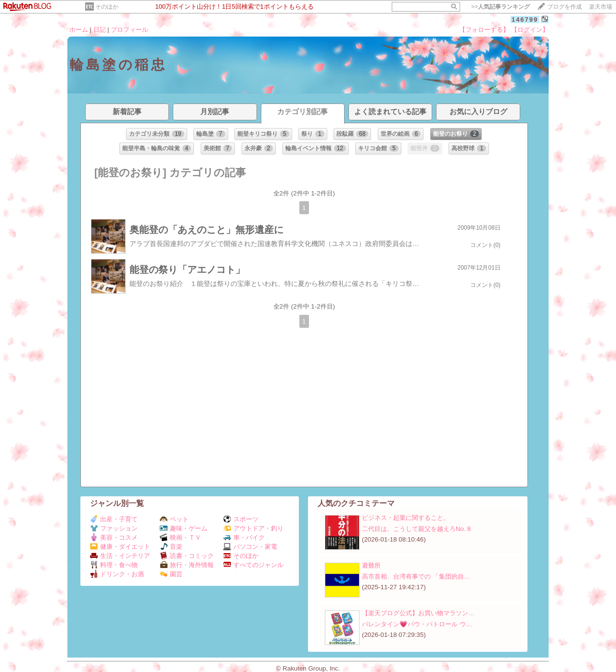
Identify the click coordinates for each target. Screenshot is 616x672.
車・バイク (244, 537)
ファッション (114, 528)
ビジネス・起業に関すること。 (406, 518)
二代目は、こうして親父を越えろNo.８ (417, 529)
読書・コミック (187, 556)
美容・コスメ (114, 537)
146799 (525, 19)
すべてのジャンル (253, 565)
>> (500, 7)
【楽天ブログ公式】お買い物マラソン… (418, 613)
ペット (174, 519)
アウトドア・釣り (253, 528)
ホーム (79, 30)
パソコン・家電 (250, 547)
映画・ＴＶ (180, 537)
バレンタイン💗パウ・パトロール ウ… (417, 624)
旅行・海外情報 (187, 565)
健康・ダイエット (120, 547)
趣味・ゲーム (184, 528)
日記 (100, 30)
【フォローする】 (484, 30)
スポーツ (241, 519)
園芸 (171, 574)
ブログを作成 (565, 7)
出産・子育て (114, 519)
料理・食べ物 (114, 565)
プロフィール (129, 30)
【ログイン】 (530, 30)
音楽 (171, 547)
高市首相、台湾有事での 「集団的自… (416, 576)
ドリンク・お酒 (117, 574)
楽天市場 (601, 7)
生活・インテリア (120, 556)
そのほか (107, 7)
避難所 (371, 565)
